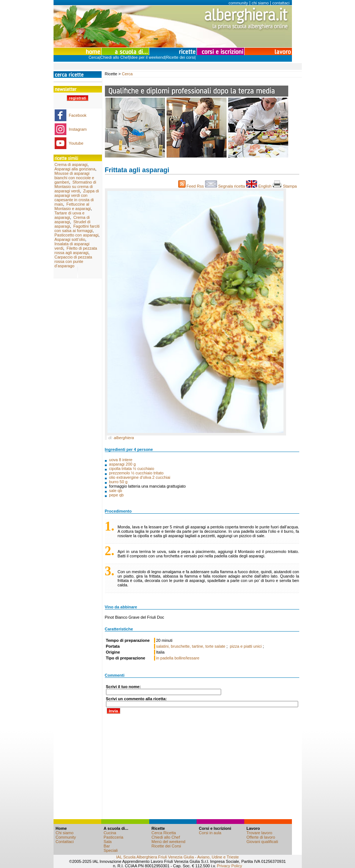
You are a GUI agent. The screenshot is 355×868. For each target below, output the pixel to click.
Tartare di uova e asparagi (70, 215)
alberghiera (124, 438)
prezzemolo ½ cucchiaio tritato (136, 473)
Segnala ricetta (226, 186)
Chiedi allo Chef (115, 57)
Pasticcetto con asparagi (77, 235)
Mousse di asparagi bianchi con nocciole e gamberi (74, 178)
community (238, 3)
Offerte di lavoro (261, 837)
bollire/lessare (187, 658)
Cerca (94, 57)
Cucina (110, 833)
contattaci (281, 3)
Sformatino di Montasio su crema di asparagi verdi (76, 187)
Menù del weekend (168, 842)
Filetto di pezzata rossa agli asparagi (76, 250)
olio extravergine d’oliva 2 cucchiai (140, 477)
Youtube (76, 143)
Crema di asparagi (71, 164)
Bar (107, 846)
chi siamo (260, 3)
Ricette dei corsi (180, 57)
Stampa (286, 186)
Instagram (78, 129)
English (259, 186)
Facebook (78, 115)
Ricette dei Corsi (166, 846)
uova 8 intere (121, 460)
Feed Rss (192, 186)
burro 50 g (118, 482)
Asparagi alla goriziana (75, 169)
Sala (107, 842)
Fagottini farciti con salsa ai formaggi (77, 228)
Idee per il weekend (147, 57)
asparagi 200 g (122, 464)
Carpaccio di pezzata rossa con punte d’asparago (74, 261)
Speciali (111, 850)
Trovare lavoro (259, 833)
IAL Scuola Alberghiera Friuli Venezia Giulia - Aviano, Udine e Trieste (177, 857)
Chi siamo (65, 833)
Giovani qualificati (262, 842)
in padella (165, 658)
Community (66, 837)
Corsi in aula (210, 833)
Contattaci (65, 842)
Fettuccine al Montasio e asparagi (73, 206)
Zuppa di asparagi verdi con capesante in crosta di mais (77, 198)
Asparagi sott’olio (70, 239)
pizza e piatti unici (246, 646)
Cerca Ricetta (164, 833)
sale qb (115, 491)
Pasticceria (113, 837)
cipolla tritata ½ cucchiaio (131, 469)
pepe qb (116, 495)
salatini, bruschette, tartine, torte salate (191, 646)
